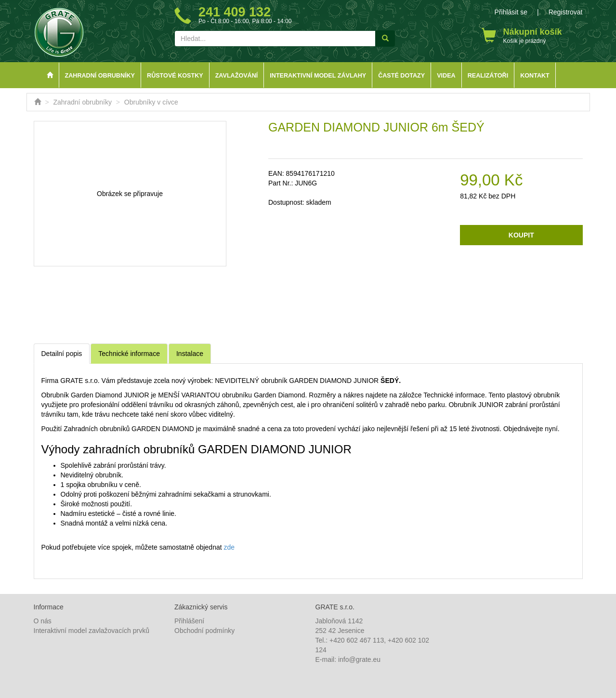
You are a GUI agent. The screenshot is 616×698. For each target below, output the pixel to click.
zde (229, 547)
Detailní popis (62, 354)
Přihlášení (189, 621)
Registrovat (566, 12)
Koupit (521, 235)
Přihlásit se (511, 12)
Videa (446, 76)
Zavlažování (237, 76)
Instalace (190, 354)
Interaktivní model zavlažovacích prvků (92, 631)
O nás (43, 621)
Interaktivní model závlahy (318, 76)
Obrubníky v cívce (151, 102)
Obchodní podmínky (204, 631)
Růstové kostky (175, 76)
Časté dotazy (401, 76)
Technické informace (129, 354)
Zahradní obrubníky (100, 76)
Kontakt (535, 76)
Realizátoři (488, 76)
